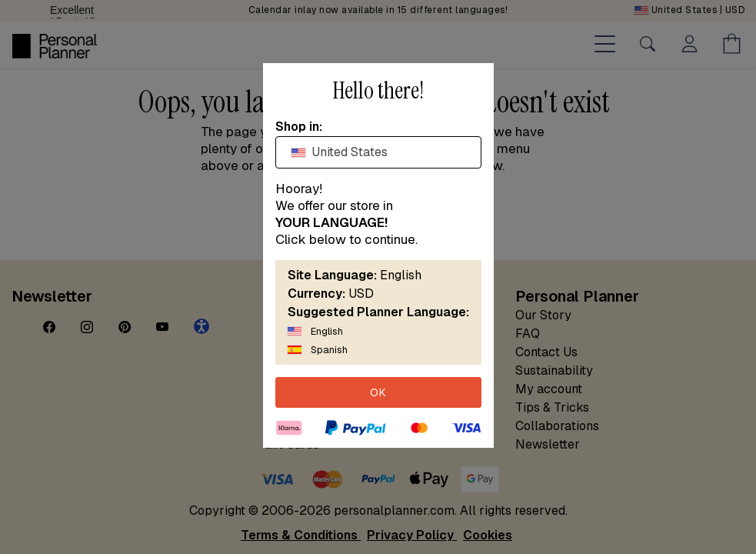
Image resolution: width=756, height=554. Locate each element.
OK (378, 392)
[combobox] (378, 152)
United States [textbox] (340, 152)
